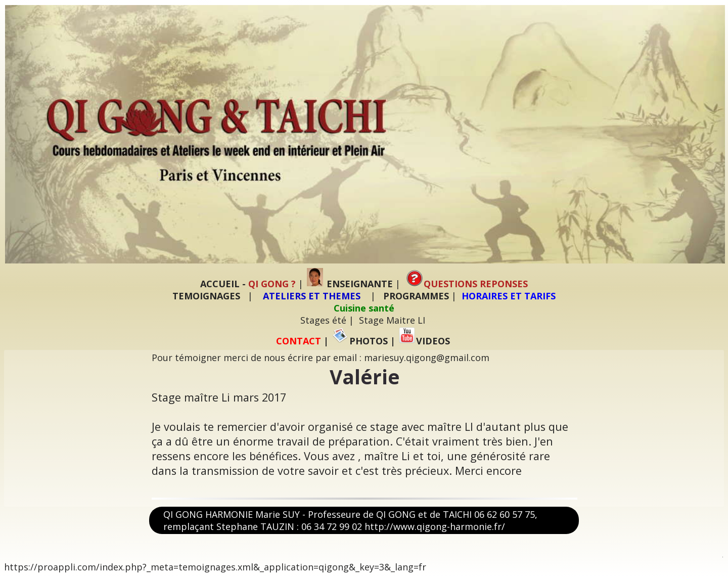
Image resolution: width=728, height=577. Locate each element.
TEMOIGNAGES (206, 296)
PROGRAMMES (416, 296)
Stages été (323, 320)
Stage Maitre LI (392, 320)
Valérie (365, 377)
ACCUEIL (220, 284)
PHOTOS (360, 341)
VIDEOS (424, 341)
